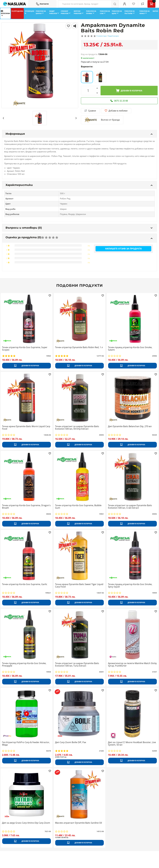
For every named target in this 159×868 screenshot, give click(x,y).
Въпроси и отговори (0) (79, 228)
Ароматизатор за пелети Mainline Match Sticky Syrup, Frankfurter (132, 665)
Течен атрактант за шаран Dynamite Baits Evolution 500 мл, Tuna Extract (77, 665)
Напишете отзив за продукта (123, 249)
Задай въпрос (113, 36)
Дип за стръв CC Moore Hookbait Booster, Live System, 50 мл (132, 744)
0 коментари (102, 36)
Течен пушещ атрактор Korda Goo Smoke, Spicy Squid (130, 586)
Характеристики (79, 185)
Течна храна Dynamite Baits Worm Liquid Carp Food (26, 428)
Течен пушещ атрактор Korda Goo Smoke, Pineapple (24, 665)
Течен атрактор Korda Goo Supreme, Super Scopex (25, 349)
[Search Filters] (88, 4)
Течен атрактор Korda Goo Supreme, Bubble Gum (78, 507)
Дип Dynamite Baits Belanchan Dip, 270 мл (130, 426)
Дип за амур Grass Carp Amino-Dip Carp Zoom (26, 823)
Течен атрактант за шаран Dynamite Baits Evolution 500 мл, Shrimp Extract (77, 428)
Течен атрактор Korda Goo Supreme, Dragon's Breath (26, 507)
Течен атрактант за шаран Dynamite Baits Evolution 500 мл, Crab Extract (130, 507)
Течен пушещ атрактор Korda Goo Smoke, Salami (130, 349)
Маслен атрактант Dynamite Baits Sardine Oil (78, 823)
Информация (79, 134)
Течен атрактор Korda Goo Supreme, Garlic (25, 584)
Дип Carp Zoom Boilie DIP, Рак (71, 742)
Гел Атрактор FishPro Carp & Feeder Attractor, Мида (26, 744)
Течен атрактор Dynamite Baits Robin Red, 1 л (79, 347)
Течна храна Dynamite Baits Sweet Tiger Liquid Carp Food (79, 586)
